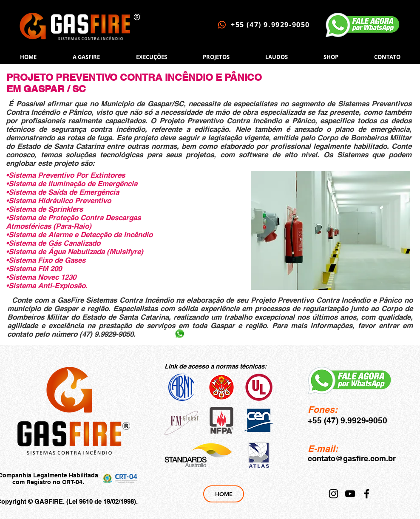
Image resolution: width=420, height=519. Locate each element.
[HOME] (224, 494)
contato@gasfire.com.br (352, 458)
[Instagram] (333, 494)
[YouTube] (350, 494)
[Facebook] (367, 494)
